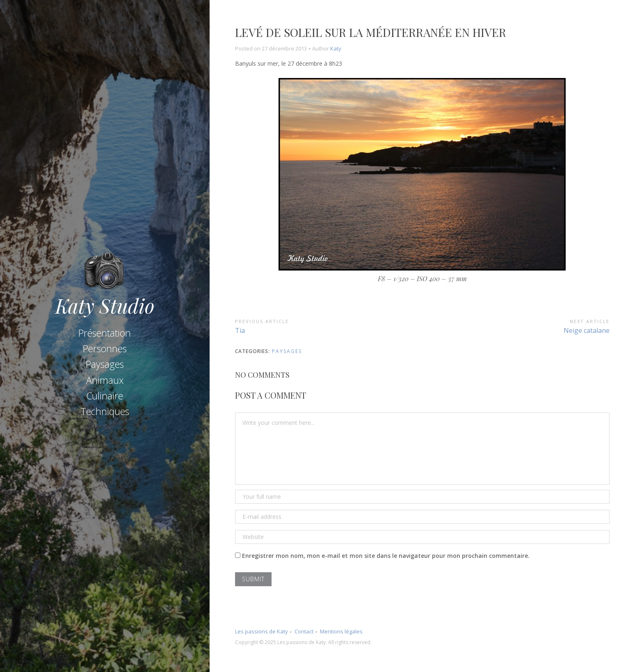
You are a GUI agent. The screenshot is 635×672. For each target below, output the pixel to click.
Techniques (105, 411)
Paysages (105, 364)
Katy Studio (105, 304)
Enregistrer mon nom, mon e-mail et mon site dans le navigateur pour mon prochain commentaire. (386, 556)
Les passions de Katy (262, 631)
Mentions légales (341, 631)
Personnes (105, 349)
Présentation (105, 333)
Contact (304, 631)
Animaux (105, 380)
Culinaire (105, 396)
